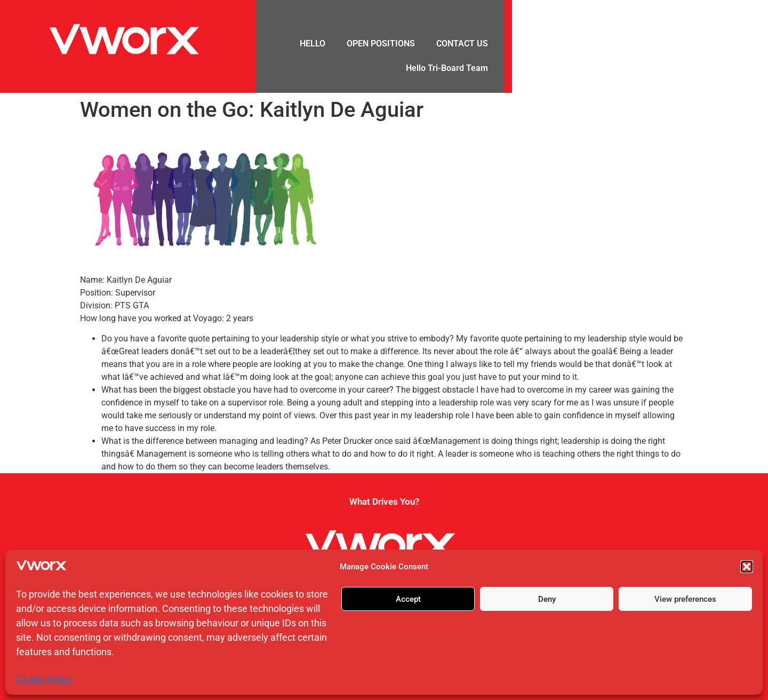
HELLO (313, 43)
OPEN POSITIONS (381, 43)
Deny (547, 599)
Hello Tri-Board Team (447, 68)
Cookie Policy (44, 679)
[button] (747, 567)
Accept (408, 599)
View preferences (685, 599)
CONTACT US (462, 43)
